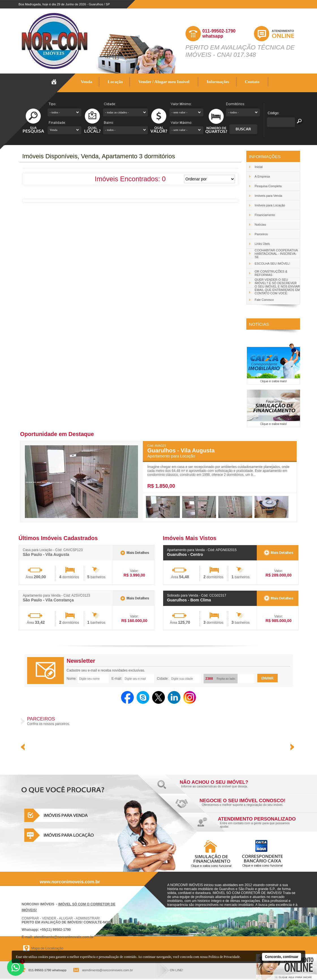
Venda (87, 82)
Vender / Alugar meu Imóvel (164, 82)
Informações (218, 82)
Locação (115, 82)
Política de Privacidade (224, 957)
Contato (252, 82)
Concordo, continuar (282, 957)
